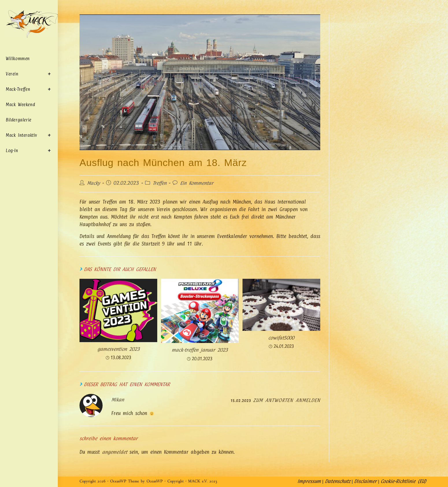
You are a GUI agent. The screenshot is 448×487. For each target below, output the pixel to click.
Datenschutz (337, 481)
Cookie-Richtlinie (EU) (403, 481)
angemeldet (115, 452)
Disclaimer (365, 481)
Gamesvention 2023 (118, 349)
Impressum (309, 481)
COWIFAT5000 (281, 338)
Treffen (160, 183)
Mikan (118, 400)
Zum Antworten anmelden (286, 400)
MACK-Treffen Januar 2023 (200, 350)
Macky (94, 183)
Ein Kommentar (197, 183)
